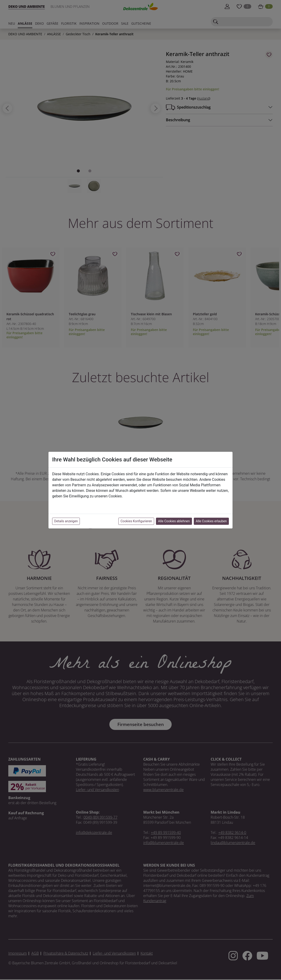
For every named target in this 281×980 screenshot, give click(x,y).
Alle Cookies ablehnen (174, 521)
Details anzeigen (66, 521)
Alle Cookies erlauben (211, 521)
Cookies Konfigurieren (136, 521)
